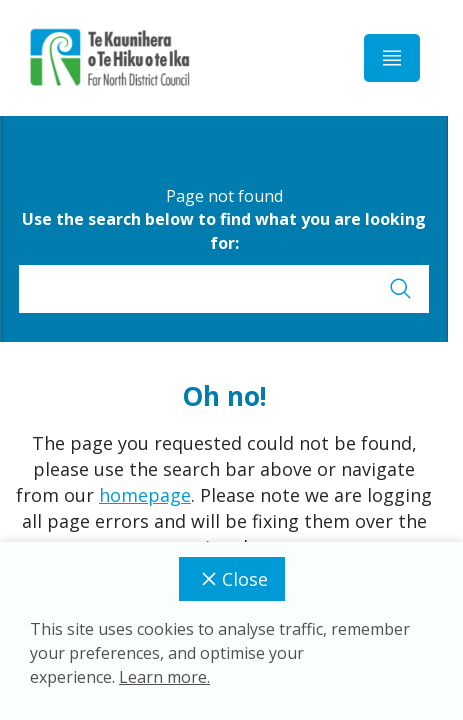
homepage (145, 495)
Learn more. (164, 677)
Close (232, 579)
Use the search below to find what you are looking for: (224, 231)
